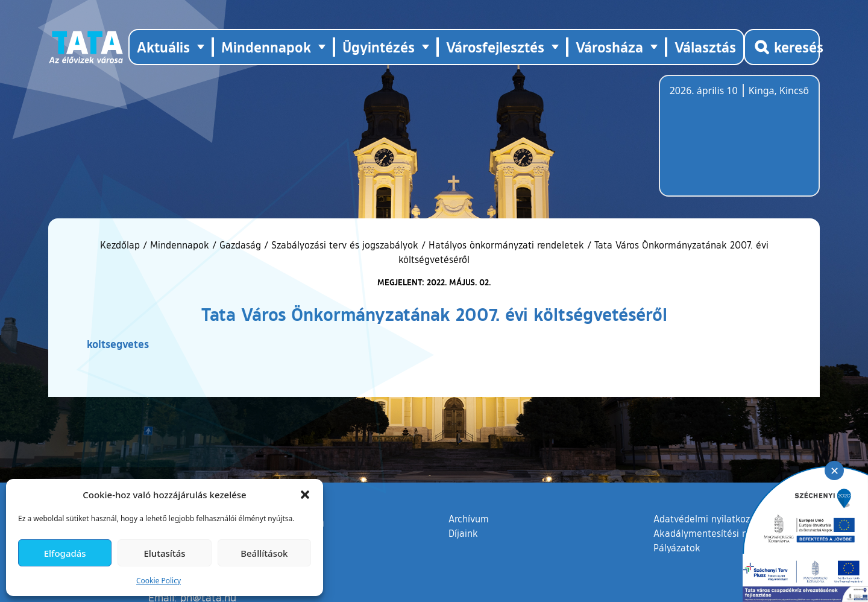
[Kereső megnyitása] (782, 47)
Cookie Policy (159, 581)
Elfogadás (65, 553)
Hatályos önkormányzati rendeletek (506, 245)
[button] (305, 495)
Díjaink (463, 533)
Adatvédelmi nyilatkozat (706, 519)
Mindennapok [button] (266, 47)
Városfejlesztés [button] (495, 47)
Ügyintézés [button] (379, 47)
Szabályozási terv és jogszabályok (345, 245)
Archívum (469, 518)
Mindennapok (180, 245)
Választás (705, 47)
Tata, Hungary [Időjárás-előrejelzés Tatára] (737, 143)
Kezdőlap (121, 245)
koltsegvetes (118, 344)
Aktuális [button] (163, 47)
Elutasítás (164, 553)
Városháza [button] (609, 47)
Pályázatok (677, 548)
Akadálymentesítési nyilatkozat (722, 533)
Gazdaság (240, 245)
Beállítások (264, 553)
